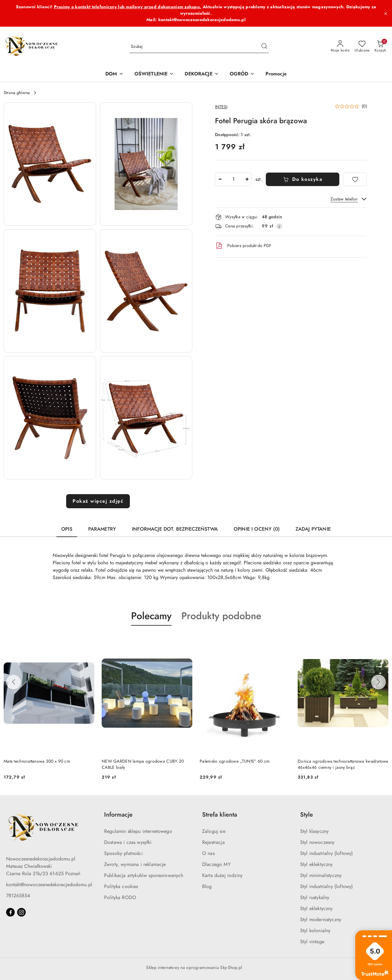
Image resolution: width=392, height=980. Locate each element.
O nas (208, 853)
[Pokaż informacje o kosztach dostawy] (279, 226)
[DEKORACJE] (202, 74)
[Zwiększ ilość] (247, 179)
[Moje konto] (340, 47)
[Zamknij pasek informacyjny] (386, 13)
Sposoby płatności (123, 853)
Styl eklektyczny (317, 864)
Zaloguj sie (214, 831)
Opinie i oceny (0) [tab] (257, 529)
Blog (207, 887)
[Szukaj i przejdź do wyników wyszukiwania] (264, 47)
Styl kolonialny (315, 931)
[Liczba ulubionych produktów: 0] (362, 47)
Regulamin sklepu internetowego (138, 831)
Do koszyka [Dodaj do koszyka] (303, 179)
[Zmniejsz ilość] (220, 179)
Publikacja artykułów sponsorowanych (144, 875)
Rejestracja (213, 842)
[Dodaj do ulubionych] (355, 179)
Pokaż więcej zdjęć (98, 501)
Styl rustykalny (315, 898)
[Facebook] (10, 912)
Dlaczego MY (216, 864)
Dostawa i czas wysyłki (128, 842)
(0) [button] (364, 106)
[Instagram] (21, 912)
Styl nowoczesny (317, 842)
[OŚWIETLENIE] (154, 74)
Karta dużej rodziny (222, 875)
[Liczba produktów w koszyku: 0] (380, 47)
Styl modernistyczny (321, 920)
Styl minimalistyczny (321, 875)
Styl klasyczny (314, 831)
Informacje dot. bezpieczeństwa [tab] (175, 529)
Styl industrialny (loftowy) (326, 853)
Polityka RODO (120, 898)
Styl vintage (312, 942)
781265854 (18, 896)
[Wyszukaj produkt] (199, 47)
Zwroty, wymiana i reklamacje (135, 864)
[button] (50, 164)
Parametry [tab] (102, 529)
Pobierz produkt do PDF (243, 246)
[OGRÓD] (242, 74)
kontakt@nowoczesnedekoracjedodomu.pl (49, 885)
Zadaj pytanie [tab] (313, 529)
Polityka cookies (121, 887)
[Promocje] (276, 74)
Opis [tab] (67, 529)
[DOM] (114, 74)
